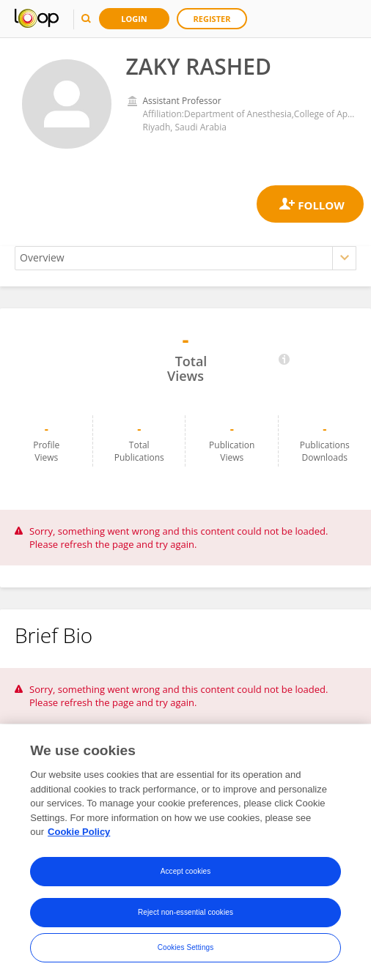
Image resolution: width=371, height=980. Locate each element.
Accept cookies (186, 871)
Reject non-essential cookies (185, 912)
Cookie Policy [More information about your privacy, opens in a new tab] (79, 832)
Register (212, 19)
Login (134, 19)
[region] (185, 852)
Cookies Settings (186, 947)
